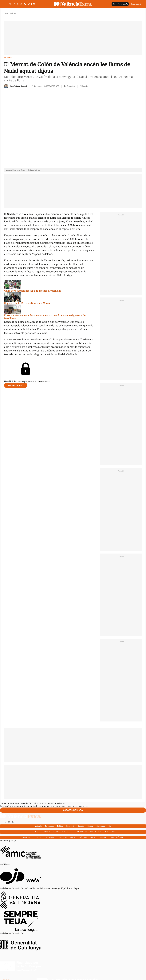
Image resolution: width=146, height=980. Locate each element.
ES (34, 4)
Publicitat (102, 837)
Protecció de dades (66, 837)
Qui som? (39, 837)
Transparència (116, 837)
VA (29, 4)
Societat (81, 826)
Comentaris (69, 86)
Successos (101, 826)
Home (6, 13)
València (8, 58)
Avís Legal (50, 837)
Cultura (90, 826)
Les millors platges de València (88, 832)
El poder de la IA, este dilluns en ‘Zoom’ (27, 303)
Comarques (49, 826)
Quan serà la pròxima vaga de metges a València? (33, 291)
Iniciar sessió (16, 385)
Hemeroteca (110, 832)
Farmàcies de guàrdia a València (57, 832)
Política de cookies (86, 837)
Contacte (27, 837)
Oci (110, 826)
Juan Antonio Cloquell (19, 86)
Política (60, 826)
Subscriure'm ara (73, 810)
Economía (70, 826)
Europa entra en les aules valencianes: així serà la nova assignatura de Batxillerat (45, 317)
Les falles (35, 832)
